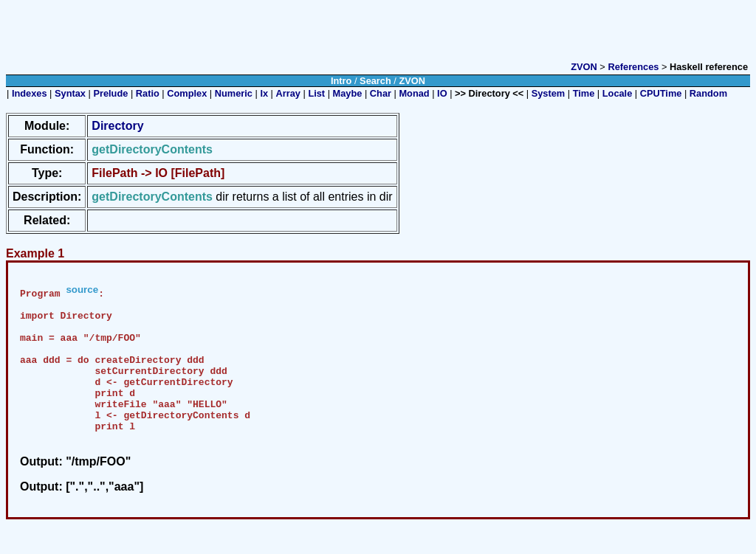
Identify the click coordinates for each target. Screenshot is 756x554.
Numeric (234, 93)
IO (442, 93)
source (82, 290)
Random (708, 93)
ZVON (584, 67)
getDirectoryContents (152, 197)
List (316, 93)
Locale (618, 93)
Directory (117, 126)
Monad (414, 93)
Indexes (30, 93)
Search (375, 81)
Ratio (148, 93)
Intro (341, 81)
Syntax (70, 93)
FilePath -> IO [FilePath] (158, 173)
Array (288, 93)
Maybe (348, 93)
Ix (264, 93)
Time (584, 93)
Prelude (110, 93)
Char (381, 93)
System (549, 93)
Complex (187, 93)
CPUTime (661, 93)
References (633, 67)
